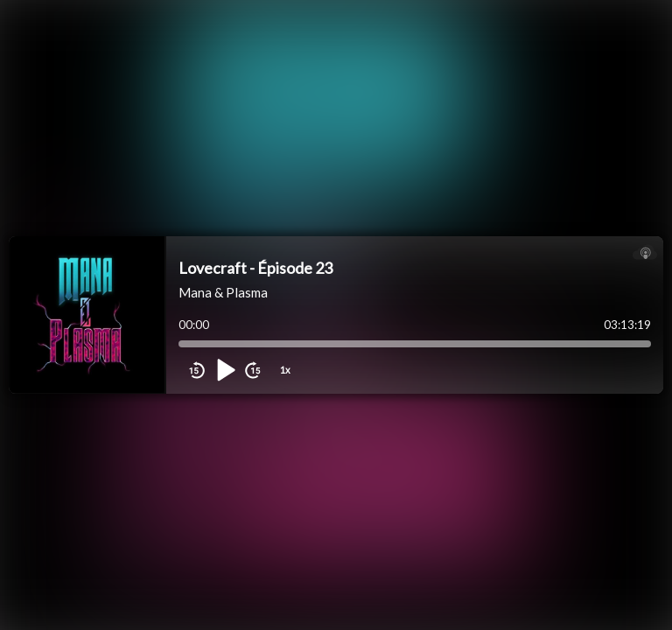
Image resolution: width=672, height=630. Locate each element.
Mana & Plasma (223, 292)
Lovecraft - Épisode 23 (255, 268)
